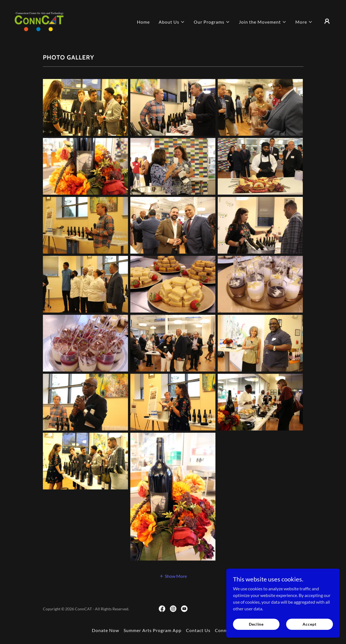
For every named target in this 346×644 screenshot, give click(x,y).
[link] (39, 20)
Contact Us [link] (198, 630)
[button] (172, 22)
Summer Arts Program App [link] (153, 630)
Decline (257, 624)
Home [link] (143, 22)
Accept (310, 624)
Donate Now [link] (105, 630)
